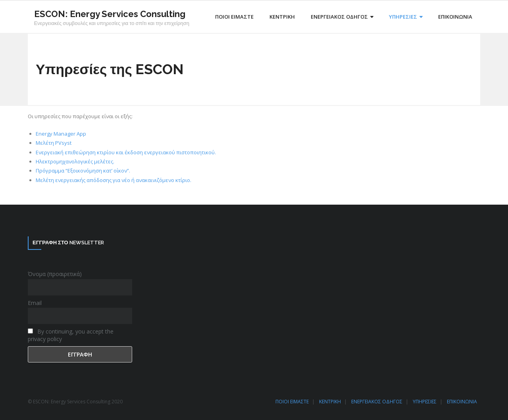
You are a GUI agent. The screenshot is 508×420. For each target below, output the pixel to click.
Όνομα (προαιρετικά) (55, 274)
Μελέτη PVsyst (54, 143)
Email (35, 303)
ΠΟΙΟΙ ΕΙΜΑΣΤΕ (292, 402)
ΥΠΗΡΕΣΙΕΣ (425, 402)
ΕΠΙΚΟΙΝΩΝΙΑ (462, 402)
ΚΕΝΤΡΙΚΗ (330, 402)
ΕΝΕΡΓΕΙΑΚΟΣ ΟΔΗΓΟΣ (377, 402)
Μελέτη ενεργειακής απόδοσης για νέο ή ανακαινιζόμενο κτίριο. (114, 180)
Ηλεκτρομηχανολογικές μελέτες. (75, 161)
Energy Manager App (61, 134)
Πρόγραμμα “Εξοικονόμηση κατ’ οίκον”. (83, 171)
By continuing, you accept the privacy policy (71, 335)
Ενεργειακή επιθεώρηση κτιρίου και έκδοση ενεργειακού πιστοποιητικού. (126, 152)
